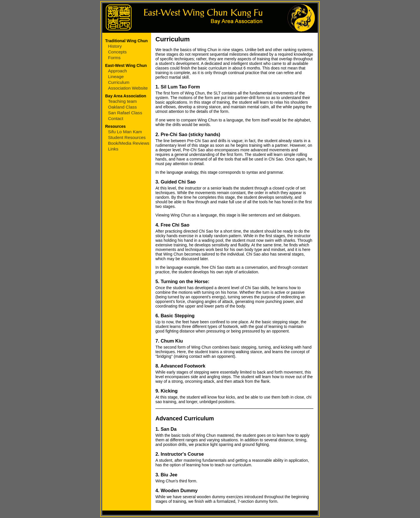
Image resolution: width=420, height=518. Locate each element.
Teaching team (122, 101)
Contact (116, 118)
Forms (114, 58)
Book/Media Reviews (129, 143)
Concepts (117, 52)
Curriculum (119, 82)
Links (113, 149)
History (115, 46)
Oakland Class (122, 107)
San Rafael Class (125, 113)
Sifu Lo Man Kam (125, 132)
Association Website (128, 88)
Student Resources (127, 137)
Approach (117, 71)
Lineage (116, 77)
